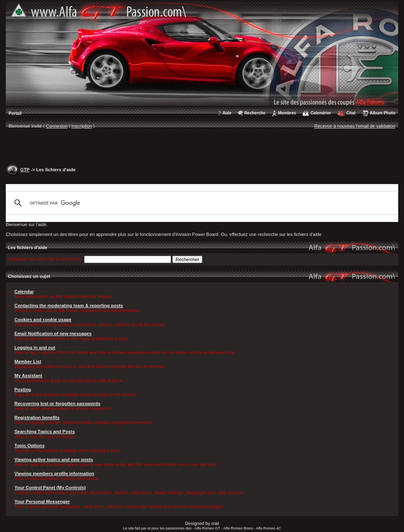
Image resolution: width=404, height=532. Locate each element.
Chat (351, 113)
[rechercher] (201, 203)
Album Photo (383, 113)
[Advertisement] (202, 149)
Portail (15, 113)
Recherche (255, 113)
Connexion (57, 126)
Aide (227, 113)
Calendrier (321, 113)
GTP (25, 170)
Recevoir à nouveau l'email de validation (355, 126)
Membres (287, 113)
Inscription (82, 126)
